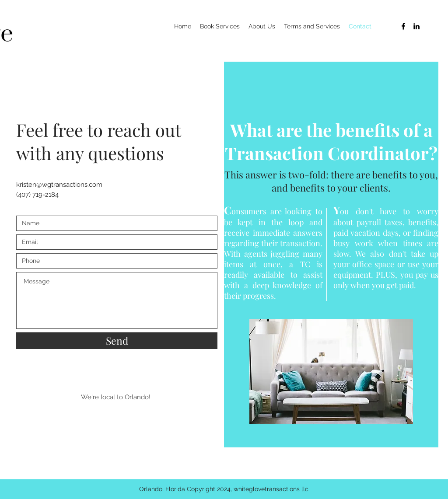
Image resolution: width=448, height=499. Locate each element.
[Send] (117, 341)
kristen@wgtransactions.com (59, 185)
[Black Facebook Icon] (403, 26)
